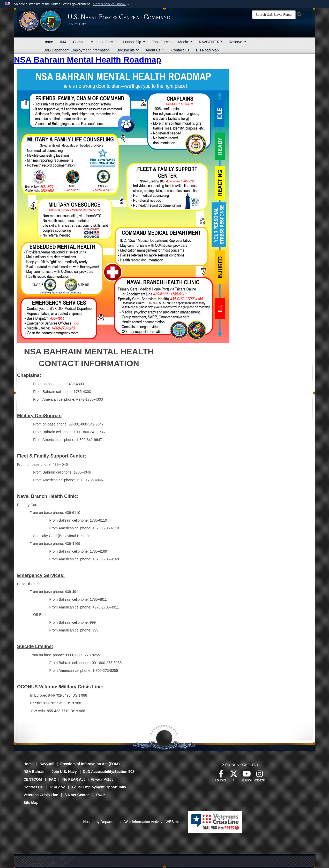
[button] (112, 4)
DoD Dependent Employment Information (77, 50)
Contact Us (180, 50)
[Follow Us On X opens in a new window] (234, 775)
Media (185, 42)
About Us (155, 50)
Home (48, 42)
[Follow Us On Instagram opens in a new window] (260, 775)
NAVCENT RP (210, 42)
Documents (128, 50)
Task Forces (162, 42)
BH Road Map (207, 50)
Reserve (237, 42)
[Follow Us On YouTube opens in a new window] (247, 775)
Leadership (134, 42)
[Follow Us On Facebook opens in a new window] (221, 775)
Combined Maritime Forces (95, 42)
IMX (63, 42)
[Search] (274, 15)
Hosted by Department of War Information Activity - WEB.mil (131, 822)
